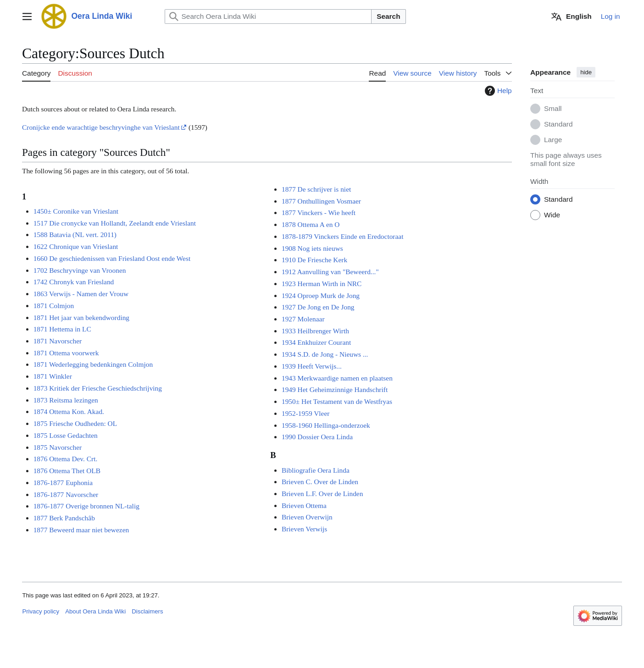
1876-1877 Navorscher (66, 494)
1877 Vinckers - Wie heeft (319, 213)
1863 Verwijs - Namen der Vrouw (81, 294)
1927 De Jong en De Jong (318, 307)
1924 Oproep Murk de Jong (321, 295)
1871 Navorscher (58, 341)
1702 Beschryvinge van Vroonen (80, 270)
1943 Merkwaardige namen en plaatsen (337, 378)
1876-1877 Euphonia (63, 483)
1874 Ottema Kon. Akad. (69, 411)
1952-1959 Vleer (305, 413)
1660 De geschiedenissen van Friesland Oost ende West (112, 258)
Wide (552, 215)
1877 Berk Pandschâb (64, 518)
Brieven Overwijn (307, 517)
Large (553, 140)
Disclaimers (147, 611)
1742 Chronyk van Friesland (74, 282)
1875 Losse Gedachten (66, 435)
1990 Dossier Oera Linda (317, 437)
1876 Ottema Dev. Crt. (66, 459)
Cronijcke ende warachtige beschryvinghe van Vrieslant (101, 127)
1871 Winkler (53, 376)
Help (497, 91)
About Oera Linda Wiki (95, 611)
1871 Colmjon (54, 306)
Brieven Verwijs (304, 529)
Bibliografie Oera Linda (316, 470)
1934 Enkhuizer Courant (316, 342)
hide (586, 72)
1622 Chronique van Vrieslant (76, 246)
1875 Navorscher (58, 447)
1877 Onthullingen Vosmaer (321, 201)
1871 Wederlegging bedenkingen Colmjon (93, 365)
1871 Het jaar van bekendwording (81, 317)
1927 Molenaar (303, 319)
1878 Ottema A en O (311, 224)
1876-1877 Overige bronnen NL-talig (86, 506)
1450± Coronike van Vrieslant (76, 211)
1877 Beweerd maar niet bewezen (81, 530)
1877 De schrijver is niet (316, 189)
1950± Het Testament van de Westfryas (337, 401)
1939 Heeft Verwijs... (312, 366)
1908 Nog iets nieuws (312, 248)
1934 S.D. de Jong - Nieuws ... (325, 354)
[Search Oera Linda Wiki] (268, 17)
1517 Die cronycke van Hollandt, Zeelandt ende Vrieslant (115, 223)
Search (388, 16)
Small (553, 109)
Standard (558, 124)
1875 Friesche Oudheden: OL (75, 423)
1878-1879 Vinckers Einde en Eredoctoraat (342, 236)
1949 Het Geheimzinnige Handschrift (335, 389)
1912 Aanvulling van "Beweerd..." (330, 272)
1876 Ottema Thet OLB (67, 471)
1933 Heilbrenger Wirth (315, 331)
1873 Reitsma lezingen (66, 400)
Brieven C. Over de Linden (320, 482)
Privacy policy (41, 611)
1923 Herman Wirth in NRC (322, 284)
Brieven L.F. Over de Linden (322, 494)
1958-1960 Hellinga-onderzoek (326, 425)
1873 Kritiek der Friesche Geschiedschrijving (98, 388)
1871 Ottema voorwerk (66, 353)
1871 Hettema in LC (62, 329)
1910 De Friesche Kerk (314, 260)
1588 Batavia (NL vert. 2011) (75, 235)
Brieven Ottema (304, 505)
